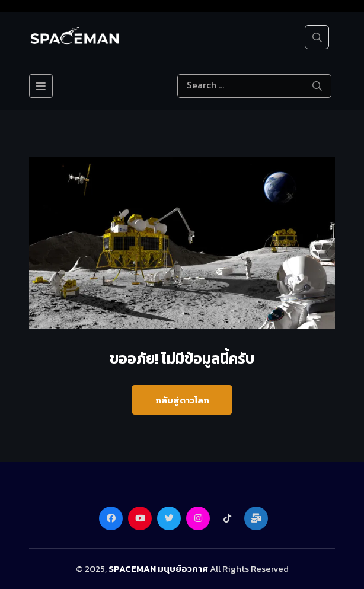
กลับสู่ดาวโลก (182, 400)
